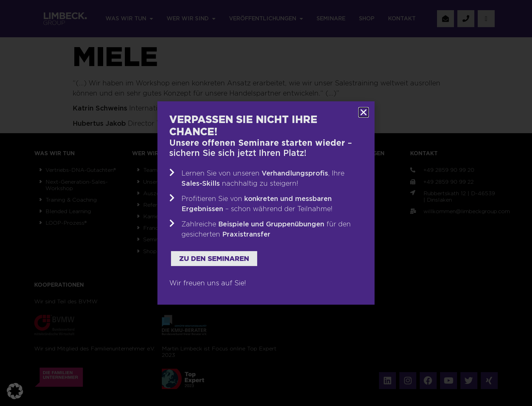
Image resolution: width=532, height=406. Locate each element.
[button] (15, 391)
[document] (266, 203)
